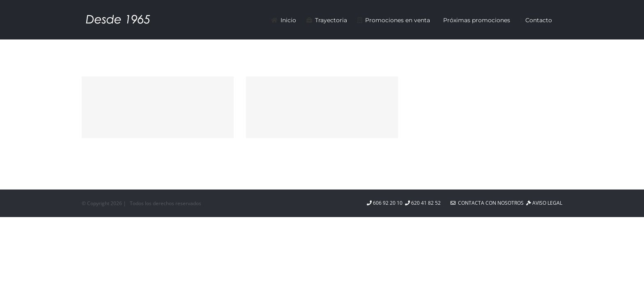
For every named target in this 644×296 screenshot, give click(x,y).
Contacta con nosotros (487, 203)
